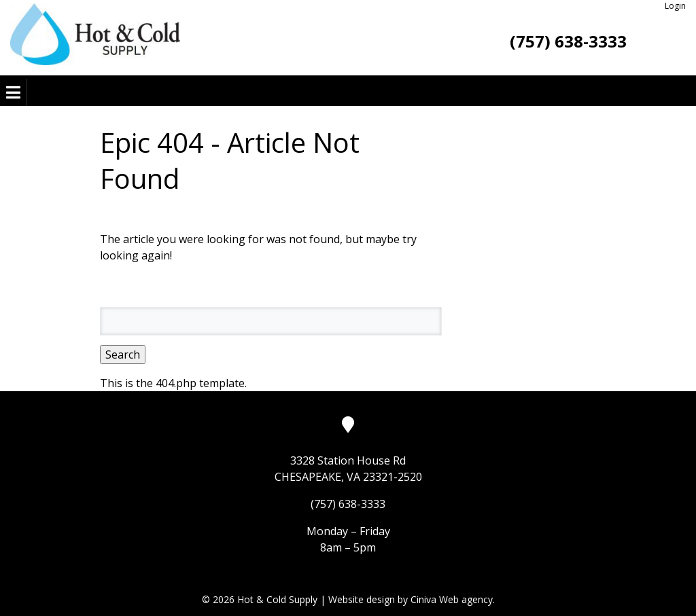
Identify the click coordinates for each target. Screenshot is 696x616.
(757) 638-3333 (568, 41)
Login (675, 6)
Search (123, 355)
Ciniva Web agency (452, 599)
